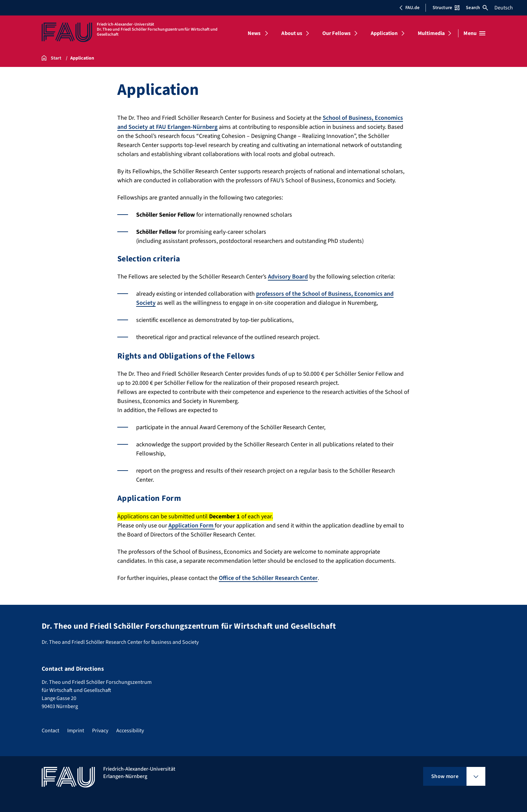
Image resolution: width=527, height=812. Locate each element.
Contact (50, 731)
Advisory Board (288, 277)
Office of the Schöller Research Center (268, 578)
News (254, 33)
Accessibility (130, 731)
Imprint (76, 731)
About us (292, 33)
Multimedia (431, 33)
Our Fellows (337, 33)
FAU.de (409, 8)
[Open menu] (474, 33)
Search (477, 8)
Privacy (100, 731)
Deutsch (504, 8)
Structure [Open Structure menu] (446, 8)
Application (384, 33)
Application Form (192, 526)
